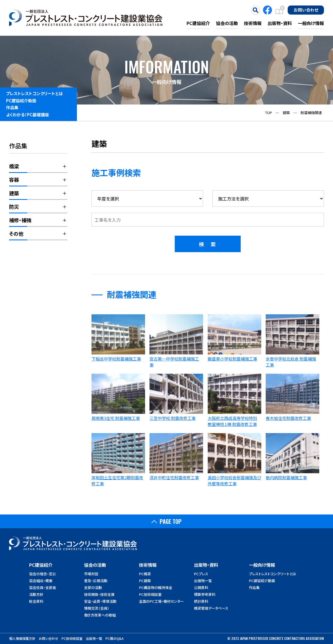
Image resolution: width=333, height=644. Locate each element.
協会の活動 (227, 23)
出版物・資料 (280, 23)
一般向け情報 (311, 23)
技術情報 (253, 23)
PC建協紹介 (198, 23)
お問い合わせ (306, 10)
